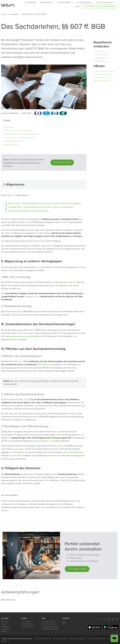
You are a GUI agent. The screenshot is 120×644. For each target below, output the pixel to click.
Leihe (71, 282)
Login (77, 7)
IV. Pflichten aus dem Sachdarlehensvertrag (19, 138)
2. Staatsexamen (85, 3)
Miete (62, 282)
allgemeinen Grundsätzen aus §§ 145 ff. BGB (22, 336)
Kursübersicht (47, 3)
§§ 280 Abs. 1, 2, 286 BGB (50, 441)
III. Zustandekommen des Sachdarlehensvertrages (21, 134)
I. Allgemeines (8, 127)
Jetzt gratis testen (92, 7)
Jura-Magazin (31, 3)
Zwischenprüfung (106, 3)
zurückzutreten (19, 449)
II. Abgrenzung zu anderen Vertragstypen (18, 130)
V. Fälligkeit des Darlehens (12, 141)
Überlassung (46, 365)
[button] (20, 14)
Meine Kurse (109, 7)
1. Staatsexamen (65, 3)
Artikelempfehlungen (11, 145)
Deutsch (5, 641)
